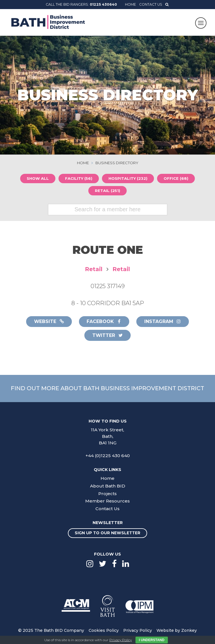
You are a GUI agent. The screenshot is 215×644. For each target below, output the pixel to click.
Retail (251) (107, 191)
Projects (107, 494)
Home (131, 4)
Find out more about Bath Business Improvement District (107, 388)
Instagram (163, 322)
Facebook (104, 322)
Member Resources (107, 501)
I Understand (152, 640)
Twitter (108, 336)
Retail (94, 269)
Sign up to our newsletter (107, 533)
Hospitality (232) (128, 178)
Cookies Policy (104, 631)
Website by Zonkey (177, 631)
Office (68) (177, 178)
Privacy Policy (138, 631)
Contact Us (151, 4)
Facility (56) (79, 178)
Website (49, 322)
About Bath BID (108, 486)
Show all (37, 178)
